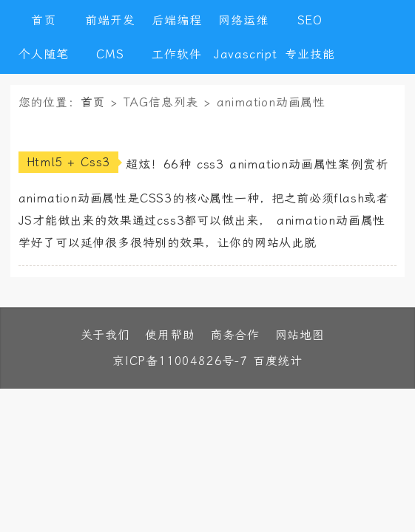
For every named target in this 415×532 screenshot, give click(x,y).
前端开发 (110, 20)
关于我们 (105, 335)
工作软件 (176, 54)
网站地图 (300, 335)
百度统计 (278, 361)
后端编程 (176, 20)
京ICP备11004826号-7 (180, 361)
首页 (44, 20)
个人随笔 (43, 54)
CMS (110, 54)
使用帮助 (170, 335)
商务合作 (235, 335)
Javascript (243, 54)
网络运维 (243, 20)
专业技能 (310, 54)
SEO (310, 20)
